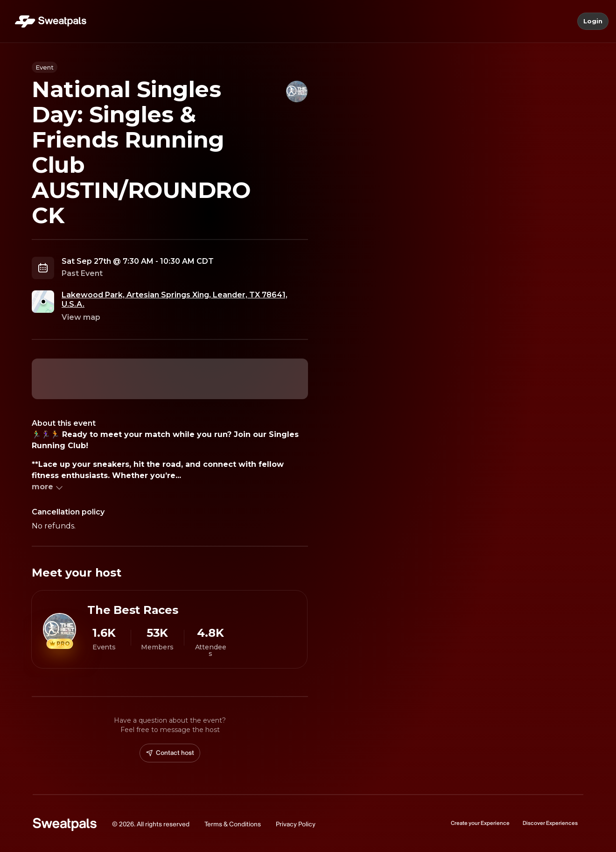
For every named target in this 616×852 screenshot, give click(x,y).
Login (593, 21)
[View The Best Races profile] (169, 629)
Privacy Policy (296, 824)
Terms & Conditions (233, 824)
